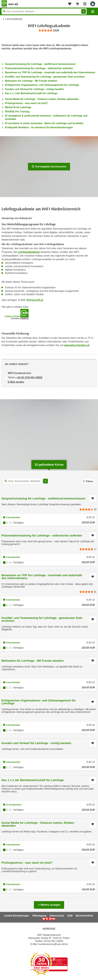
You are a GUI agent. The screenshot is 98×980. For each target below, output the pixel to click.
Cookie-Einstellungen (17, 916)
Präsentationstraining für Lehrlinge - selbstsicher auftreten (39, 68)
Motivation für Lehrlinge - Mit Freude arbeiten (31, 81)
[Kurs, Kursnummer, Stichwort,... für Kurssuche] (26, 481)
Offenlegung (39, 916)
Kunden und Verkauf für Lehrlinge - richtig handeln (34, 89)
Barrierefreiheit (84, 916)
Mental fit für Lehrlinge (18, 107)
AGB (70, 916)
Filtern (88, 481)
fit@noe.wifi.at (35, 300)
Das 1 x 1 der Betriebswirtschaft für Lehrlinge (31, 93)
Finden (84, 11)
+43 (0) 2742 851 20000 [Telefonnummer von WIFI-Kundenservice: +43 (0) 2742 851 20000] (29, 378)
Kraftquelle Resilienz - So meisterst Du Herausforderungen (39, 127)
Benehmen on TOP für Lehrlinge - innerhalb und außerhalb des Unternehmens (50, 72)
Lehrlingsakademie (29, 252)
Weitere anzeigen (49, 904)
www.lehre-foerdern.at (77, 345)
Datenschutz (57, 916)
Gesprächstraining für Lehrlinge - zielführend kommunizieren (40, 64)
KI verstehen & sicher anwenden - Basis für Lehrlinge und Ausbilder (44, 123)
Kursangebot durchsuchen (49, 167)
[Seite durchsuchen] (44, 11)
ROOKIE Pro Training (17, 112)
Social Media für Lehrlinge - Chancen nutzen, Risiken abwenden (42, 99)
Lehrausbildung (14, 19)
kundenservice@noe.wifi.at (53, 944)
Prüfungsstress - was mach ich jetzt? (26, 103)
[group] (49, 31)
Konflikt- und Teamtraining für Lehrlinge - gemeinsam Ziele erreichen (45, 77)
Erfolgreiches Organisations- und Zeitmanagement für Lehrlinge (42, 85)
